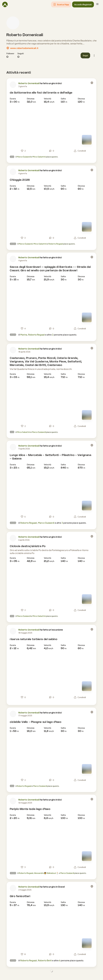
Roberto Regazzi (56, 244)
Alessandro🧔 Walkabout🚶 (46, 873)
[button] (61, 4)
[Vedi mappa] (87, 140)
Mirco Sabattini (39, 157)
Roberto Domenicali (25, 35)
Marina (24, 335)
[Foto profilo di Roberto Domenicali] (13, 23)
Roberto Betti (45, 960)
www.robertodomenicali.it (24, 48)
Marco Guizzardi (24, 157)
